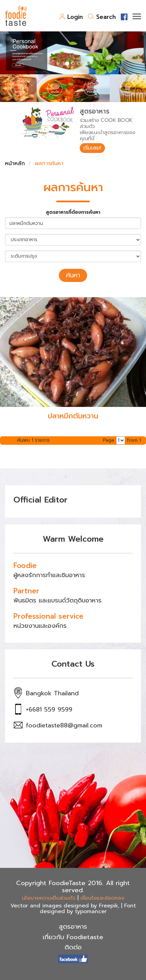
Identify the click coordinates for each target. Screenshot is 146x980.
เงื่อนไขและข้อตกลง (102, 898)
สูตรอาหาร (73, 927)
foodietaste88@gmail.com (64, 725)
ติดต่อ (73, 947)
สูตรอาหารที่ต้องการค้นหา (73, 212)
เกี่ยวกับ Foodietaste (73, 937)
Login (71, 17)
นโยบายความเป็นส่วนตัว (49, 898)
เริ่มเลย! (92, 148)
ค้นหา (73, 275)
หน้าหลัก (15, 163)
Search (102, 17)
